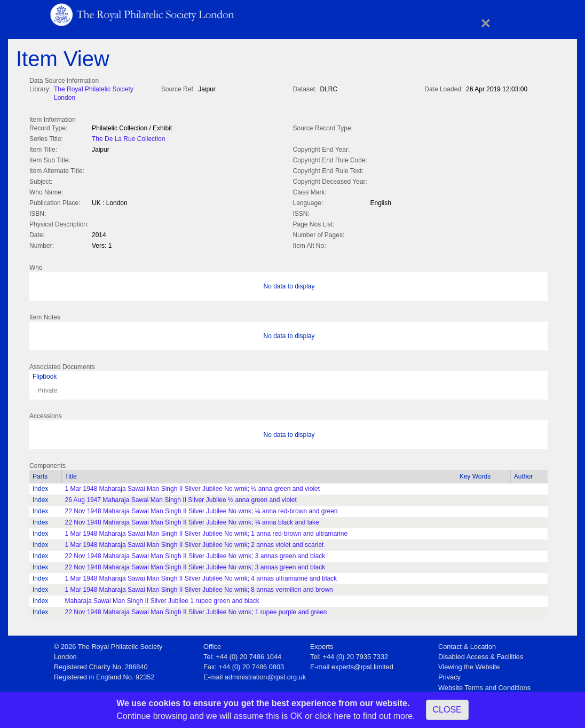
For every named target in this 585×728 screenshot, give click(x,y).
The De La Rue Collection (128, 138)
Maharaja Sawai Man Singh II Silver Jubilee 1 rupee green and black (162, 599)
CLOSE (447, 710)
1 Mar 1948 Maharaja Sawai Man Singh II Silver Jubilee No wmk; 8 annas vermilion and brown (199, 588)
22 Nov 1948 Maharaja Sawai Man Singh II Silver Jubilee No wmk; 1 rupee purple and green (196, 610)
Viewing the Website (469, 665)
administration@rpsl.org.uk (265, 675)
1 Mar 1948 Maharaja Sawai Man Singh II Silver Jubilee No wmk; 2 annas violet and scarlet (195, 543)
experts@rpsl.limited (362, 665)
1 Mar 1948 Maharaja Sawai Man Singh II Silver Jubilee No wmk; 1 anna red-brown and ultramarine (207, 531)
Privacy (449, 675)
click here (333, 716)
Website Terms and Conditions (484, 686)
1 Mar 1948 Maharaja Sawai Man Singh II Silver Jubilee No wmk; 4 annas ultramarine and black (201, 576)
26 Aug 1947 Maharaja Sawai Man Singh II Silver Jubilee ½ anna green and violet (181, 498)
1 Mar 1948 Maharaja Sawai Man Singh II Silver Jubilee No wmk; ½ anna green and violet (193, 487)
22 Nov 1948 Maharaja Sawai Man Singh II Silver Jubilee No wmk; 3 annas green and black (195, 554)
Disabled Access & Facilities (481, 655)
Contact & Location (467, 644)
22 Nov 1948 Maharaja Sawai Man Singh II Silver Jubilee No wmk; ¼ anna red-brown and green (201, 509)
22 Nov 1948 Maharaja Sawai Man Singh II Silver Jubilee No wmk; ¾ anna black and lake (192, 520)
